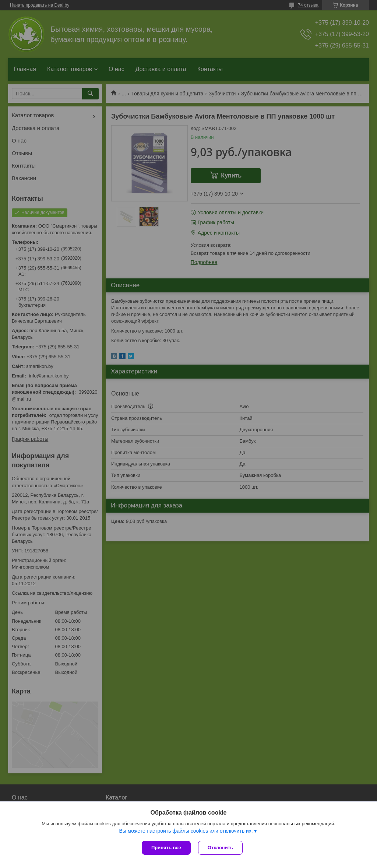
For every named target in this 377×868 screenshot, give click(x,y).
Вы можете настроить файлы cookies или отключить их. (186, 831)
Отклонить (220, 848)
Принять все (166, 848)
